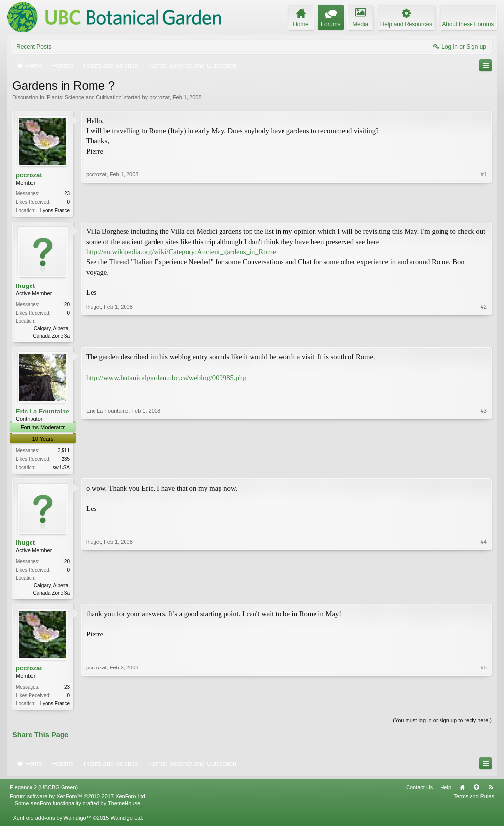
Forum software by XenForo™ (78, 801)
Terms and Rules (474, 801)
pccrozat (159, 97)
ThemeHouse (124, 808)
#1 (484, 209)
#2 (484, 336)
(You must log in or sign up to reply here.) (442, 725)
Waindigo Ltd (126, 822)
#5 (484, 706)
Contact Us (419, 792)
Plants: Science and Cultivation (84, 97)
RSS (491, 792)
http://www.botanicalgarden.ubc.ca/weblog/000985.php (166, 380)
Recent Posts (34, 47)
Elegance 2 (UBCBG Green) (44, 792)
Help (446, 792)
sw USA (61, 469)
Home (462, 792)
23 (67, 194)
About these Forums (468, 24)
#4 (484, 595)
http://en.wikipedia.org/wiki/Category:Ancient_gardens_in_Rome (181, 253)
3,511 (64, 453)
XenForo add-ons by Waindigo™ (52, 822)
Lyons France (55, 210)
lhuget (25, 287)
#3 (484, 468)
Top (476, 792)
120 (66, 305)
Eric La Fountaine (43, 413)
